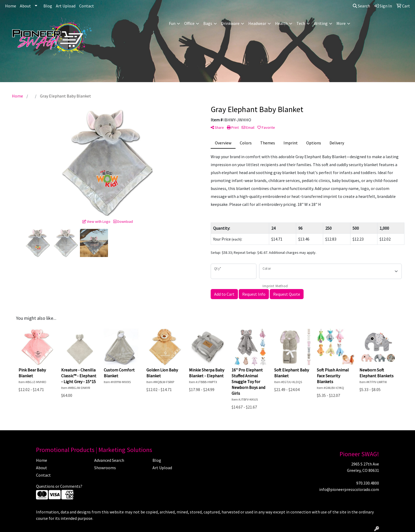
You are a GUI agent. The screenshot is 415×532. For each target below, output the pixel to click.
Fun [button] (172, 23)
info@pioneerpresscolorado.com (349, 489)
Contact (87, 6)
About (25, 6)
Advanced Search (109, 460)
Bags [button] (208, 23)
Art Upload (66, 6)
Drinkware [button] (230, 23)
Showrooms (105, 468)
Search (361, 6)
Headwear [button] (257, 23)
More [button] (341, 23)
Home (11, 6)
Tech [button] (301, 23)
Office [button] (189, 23)
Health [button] (281, 23)
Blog (48, 6)
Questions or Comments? (59, 486)
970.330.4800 (368, 483)
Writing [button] (321, 23)
